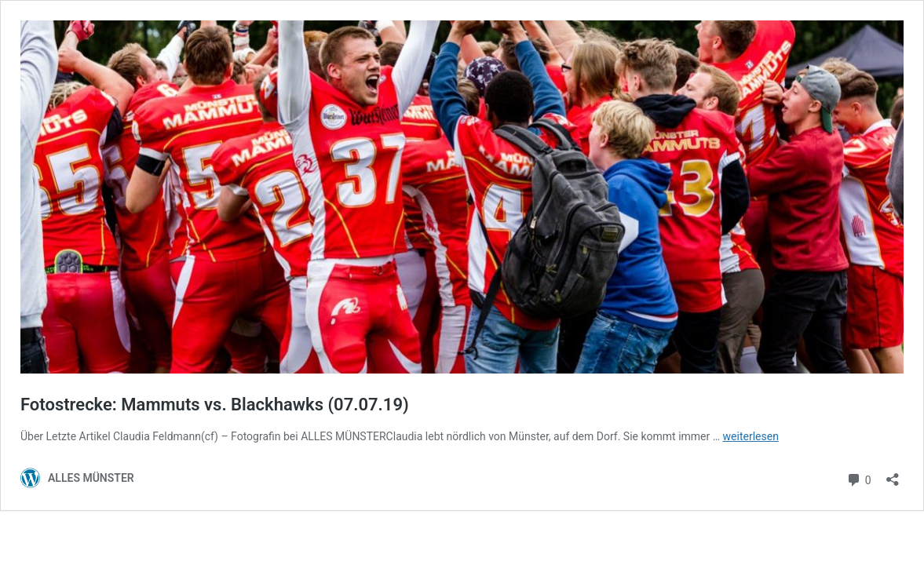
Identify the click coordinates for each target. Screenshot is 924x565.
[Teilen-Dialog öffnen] (893, 474)
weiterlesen (751, 436)
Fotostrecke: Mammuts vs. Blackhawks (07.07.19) (215, 405)
